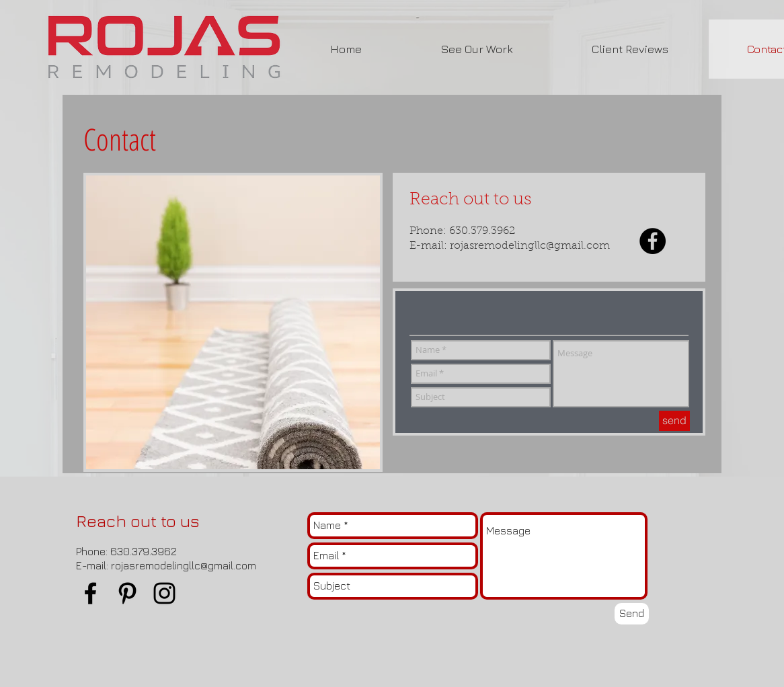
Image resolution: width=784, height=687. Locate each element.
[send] (674, 421)
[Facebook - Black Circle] (653, 241)
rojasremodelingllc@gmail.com (530, 246)
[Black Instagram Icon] (164, 593)
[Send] (632, 614)
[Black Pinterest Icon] (127, 593)
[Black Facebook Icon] (90, 593)
